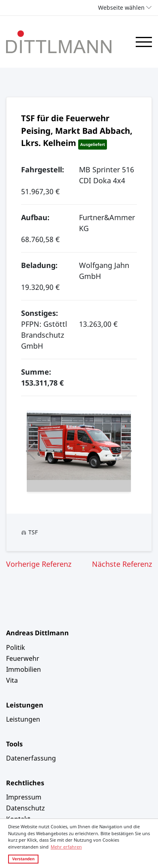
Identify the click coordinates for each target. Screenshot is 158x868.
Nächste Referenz (122, 564)
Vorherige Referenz (39, 564)
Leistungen (23, 719)
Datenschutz (26, 808)
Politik (16, 647)
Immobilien (23, 669)
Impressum (24, 797)
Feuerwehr (23, 658)
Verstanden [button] (23, 859)
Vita (12, 680)
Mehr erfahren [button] (66, 847)
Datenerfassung (31, 758)
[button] (31, 451)
